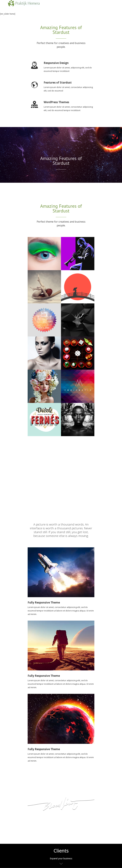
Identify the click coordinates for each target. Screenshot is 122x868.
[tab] (61, 856)
